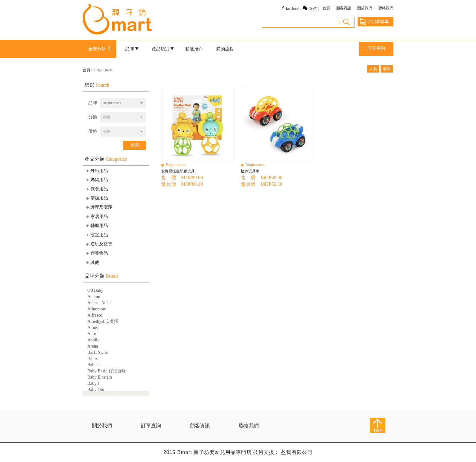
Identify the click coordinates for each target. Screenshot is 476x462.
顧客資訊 (344, 8)
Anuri (93, 334)
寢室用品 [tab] (96, 235)
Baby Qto (96, 390)
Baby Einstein (100, 377)
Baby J (93, 383)
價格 (93, 131)
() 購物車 (374, 21)
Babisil (94, 365)
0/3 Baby (95, 290)
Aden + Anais (99, 303)
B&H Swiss (98, 352)
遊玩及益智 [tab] (99, 244)
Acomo (94, 297)
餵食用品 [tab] (96, 189)
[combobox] (123, 103)
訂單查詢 (376, 48)
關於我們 (365, 8)
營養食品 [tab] (96, 253)
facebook (293, 9)
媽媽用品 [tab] (96, 180)
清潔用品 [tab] (96, 198)
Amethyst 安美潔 (103, 321)
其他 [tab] (92, 262)
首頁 (326, 8)
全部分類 (101, 49)
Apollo (93, 340)
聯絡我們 (386, 8)
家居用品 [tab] (96, 216)
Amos (93, 328)
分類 (93, 117)
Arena (93, 346)
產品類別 (163, 49)
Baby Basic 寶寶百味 (107, 371)
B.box (93, 359)
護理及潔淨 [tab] (99, 207)
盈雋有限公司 (297, 452)
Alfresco (95, 315)
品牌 (132, 49)
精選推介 (194, 49)
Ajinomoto (97, 309)
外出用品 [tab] (96, 171)
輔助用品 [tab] (96, 225)
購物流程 (225, 49)
